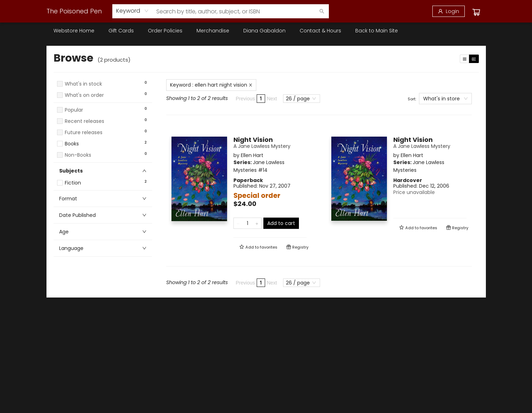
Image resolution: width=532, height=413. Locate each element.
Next (272, 99)
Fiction (73, 183)
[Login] (449, 11)
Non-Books (78, 155)
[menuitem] (74, 31)
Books (72, 144)
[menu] (266, 31)
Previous (245, 99)
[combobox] (133, 11)
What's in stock (83, 84)
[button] (103, 102)
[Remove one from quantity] (238, 223)
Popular (74, 110)
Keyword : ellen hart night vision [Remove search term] (211, 85)
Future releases (84, 133)
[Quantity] (248, 223)
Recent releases (85, 121)
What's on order (84, 95)
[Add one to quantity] (257, 223)
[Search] (322, 11)
